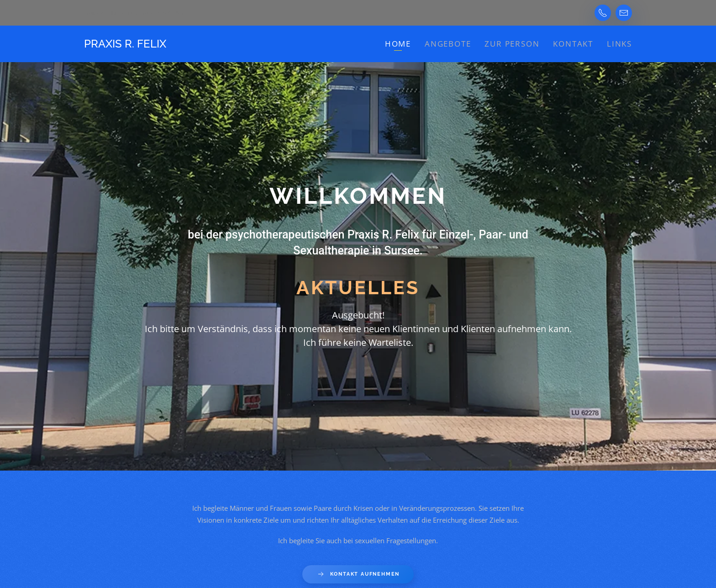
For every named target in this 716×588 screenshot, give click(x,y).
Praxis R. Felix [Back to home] (125, 44)
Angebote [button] (448, 44)
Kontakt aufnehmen (358, 574)
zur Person (512, 44)
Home (398, 44)
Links (619, 44)
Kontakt (573, 44)
